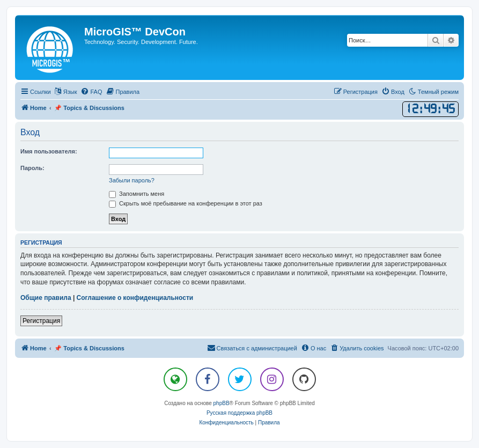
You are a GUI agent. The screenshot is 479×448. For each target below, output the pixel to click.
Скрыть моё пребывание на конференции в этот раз (186, 203)
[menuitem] (91, 92)
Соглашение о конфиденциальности (135, 298)
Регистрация (41, 321)
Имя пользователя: (49, 151)
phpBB (222, 403)
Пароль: (32, 168)
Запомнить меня (137, 194)
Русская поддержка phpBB (239, 413)
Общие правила (46, 298)
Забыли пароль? (132, 180)
